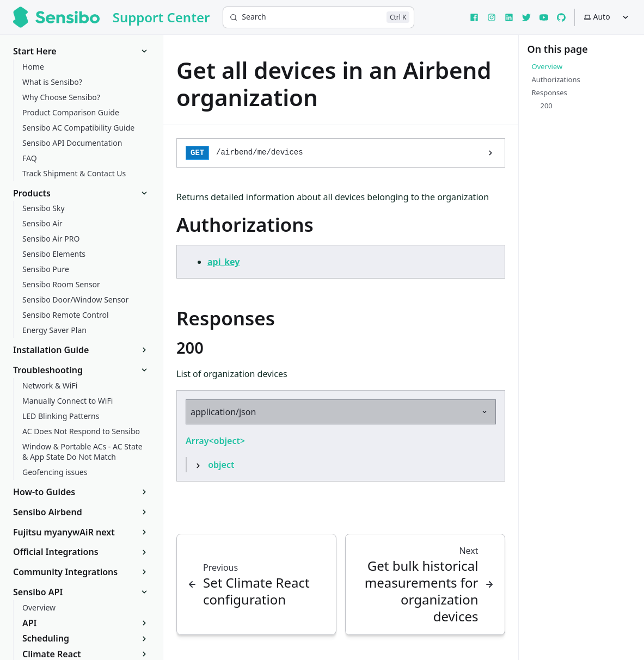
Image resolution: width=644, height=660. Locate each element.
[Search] (318, 17)
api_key (223, 262)
